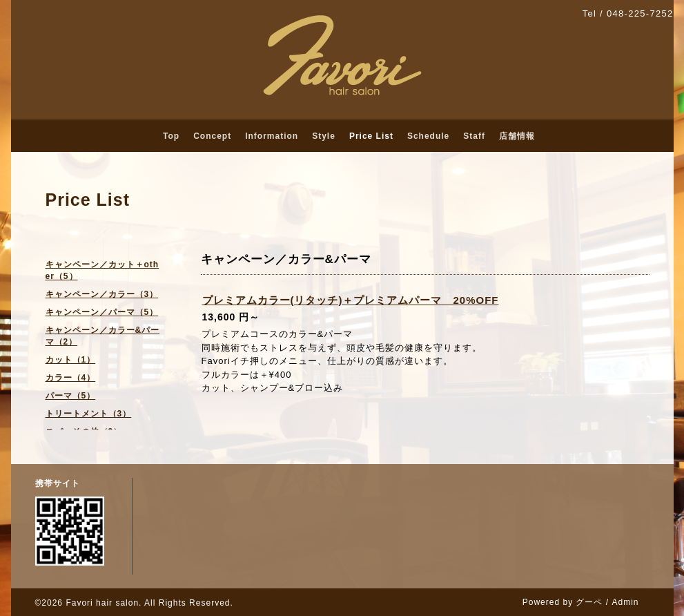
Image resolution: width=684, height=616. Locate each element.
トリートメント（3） (89, 414)
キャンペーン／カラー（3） (102, 294)
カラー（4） (71, 378)
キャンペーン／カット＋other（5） (102, 270)
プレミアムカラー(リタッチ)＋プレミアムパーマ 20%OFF (351, 300)
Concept (212, 136)
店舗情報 (517, 136)
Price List (371, 136)
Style (324, 136)
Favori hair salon (102, 603)
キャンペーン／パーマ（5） (102, 312)
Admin (625, 602)
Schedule (428, 136)
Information (272, 136)
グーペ (589, 602)
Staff (474, 136)
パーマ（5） (71, 396)
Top (171, 136)
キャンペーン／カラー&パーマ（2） (103, 336)
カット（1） (71, 360)
